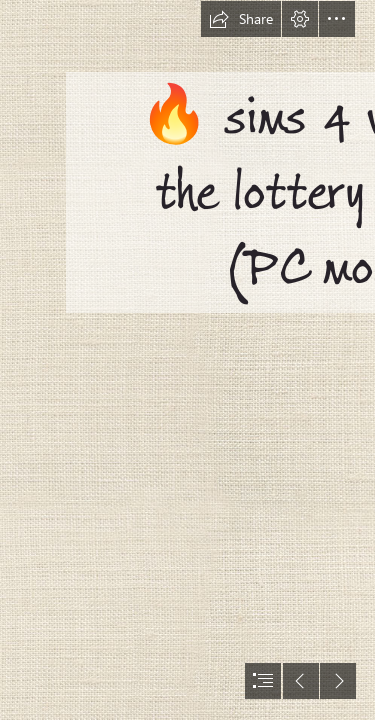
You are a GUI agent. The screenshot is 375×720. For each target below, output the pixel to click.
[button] (241, 19)
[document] (187, 360)
